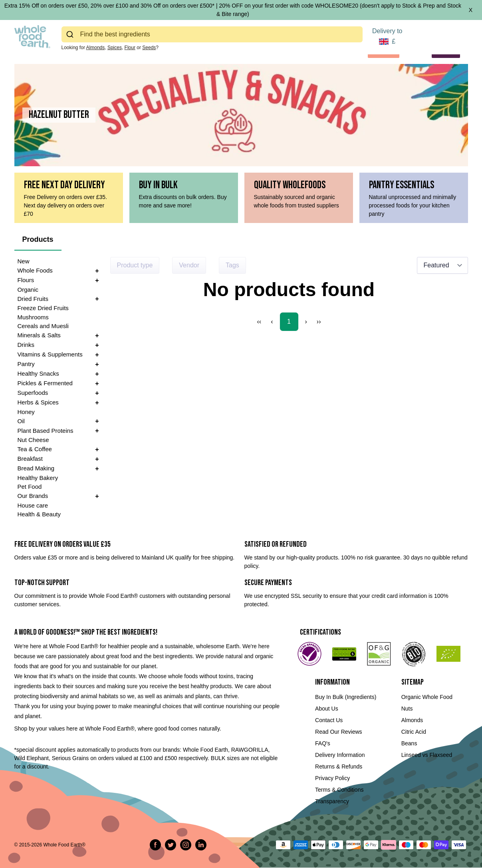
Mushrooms (33, 317)
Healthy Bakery (38, 478)
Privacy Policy (332, 778)
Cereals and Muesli (43, 326)
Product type (135, 265)
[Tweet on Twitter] (171, 845)
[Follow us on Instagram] (186, 845)
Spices (115, 48)
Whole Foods (35, 270)
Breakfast (30, 459)
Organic (28, 290)
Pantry (26, 364)
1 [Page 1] (289, 322)
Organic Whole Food (427, 697)
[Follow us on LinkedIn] (201, 845)
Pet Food (30, 487)
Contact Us (329, 720)
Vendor (189, 265)
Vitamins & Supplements (50, 354)
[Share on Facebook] (155, 845)
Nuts (407, 709)
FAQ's (323, 743)
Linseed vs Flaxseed (427, 755)
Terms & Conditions (339, 790)
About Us (327, 709)
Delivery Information (340, 755)
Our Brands (33, 496)
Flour (130, 48)
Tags (232, 265)
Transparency (332, 801)
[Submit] (71, 34)
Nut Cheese (33, 440)
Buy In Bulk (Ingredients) (346, 697)
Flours (26, 280)
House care (33, 505)
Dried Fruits (33, 299)
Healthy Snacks (38, 373)
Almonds (96, 48)
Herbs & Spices (38, 402)
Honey (26, 412)
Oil (21, 421)
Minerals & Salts (39, 335)
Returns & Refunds (339, 766)
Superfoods (33, 393)
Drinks (26, 345)
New (24, 261)
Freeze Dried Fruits (43, 308)
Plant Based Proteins (46, 431)
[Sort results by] (442, 265)
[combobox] (212, 34)
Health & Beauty (39, 514)
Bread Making (36, 468)
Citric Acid (414, 732)
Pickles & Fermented (45, 383)
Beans (409, 743)
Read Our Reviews (339, 732)
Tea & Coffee (35, 449)
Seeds (149, 48)
